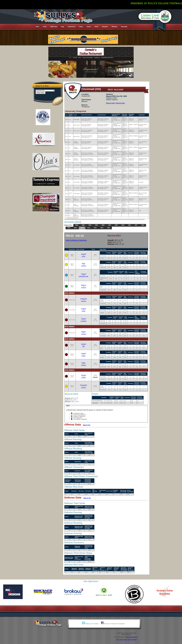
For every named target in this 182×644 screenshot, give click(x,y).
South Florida (84, 299)
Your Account (123, 640)
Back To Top (87, 425)
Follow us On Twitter (90, 624)
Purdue (84, 256)
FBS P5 (110, 90)
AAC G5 (80, 236)
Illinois (84, 263)
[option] (15, 592)
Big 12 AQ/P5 (119, 90)
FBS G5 (70, 236)
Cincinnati (84, 254)
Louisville (84, 378)
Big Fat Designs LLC (132, 637)
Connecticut (84, 321)
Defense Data (120, 103)
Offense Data (110, 103)
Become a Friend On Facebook (113, 624)
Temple (84, 311)
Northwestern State (84, 276)
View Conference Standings (76, 240)
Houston (84, 363)
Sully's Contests (132, 640)
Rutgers (84, 356)
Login (117, 640)
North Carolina (83, 385)
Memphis (84, 332)
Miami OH (83, 285)
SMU (83, 346)
